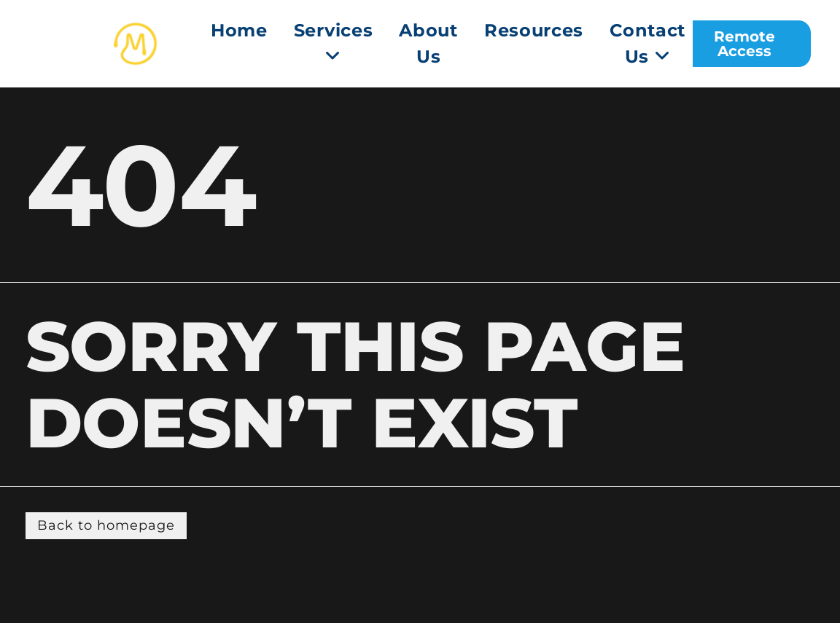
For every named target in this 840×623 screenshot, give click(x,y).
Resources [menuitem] (534, 30)
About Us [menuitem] (428, 43)
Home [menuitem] (239, 30)
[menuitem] (334, 44)
